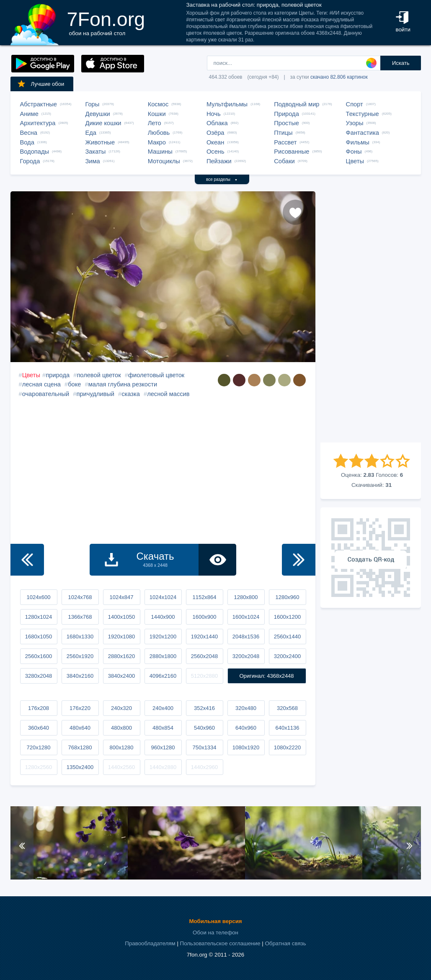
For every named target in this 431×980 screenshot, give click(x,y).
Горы (93, 104)
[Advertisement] (371, 317)
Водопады (35, 152)
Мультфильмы (227, 104)
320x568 (287, 708)
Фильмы (358, 142)
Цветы (355, 161)
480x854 (163, 728)
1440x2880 (163, 767)
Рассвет (285, 142)
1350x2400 (80, 767)
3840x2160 (80, 676)
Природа (286, 114)
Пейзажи (219, 161)
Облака (217, 123)
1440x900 (163, 617)
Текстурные (363, 114)
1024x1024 (163, 597)
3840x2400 (121, 676)
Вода (27, 142)
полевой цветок (99, 375)
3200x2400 (287, 656)
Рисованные (292, 152)
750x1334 (204, 747)
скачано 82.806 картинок (339, 77)
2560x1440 (287, 637)
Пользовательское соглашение (220, 943)
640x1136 (287, 728)
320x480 (246, 708)
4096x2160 (163, 676)
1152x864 (204, 597)
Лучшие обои (41, 84)
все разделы (222, 179)
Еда (91, 133)
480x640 (80, 728)
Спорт (355, 104)
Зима (93, 161)
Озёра (215, 133)
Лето (155, 123)
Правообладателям (150, 943)
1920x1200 (163, 637)
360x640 (39, 728)
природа (58, 375)
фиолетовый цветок (156, 375)
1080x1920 (246, 747)
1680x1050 (39, 637)
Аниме (29, 114)
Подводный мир (297, 104)
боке (74, 384)
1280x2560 (39, 767)
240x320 (121, 708)
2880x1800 (163, 656)
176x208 (39, 708)
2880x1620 (121, 656)
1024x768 (80, 597)
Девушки (98, 114)
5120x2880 (204, 676)
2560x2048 (204, 656)
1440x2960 (204, 767)
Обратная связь (285, 943)
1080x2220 (287, 747)
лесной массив (168, 394)
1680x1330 (80, 637)
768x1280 (80, 747)
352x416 (204, 708)
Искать (401, 63)
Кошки (157, 114)
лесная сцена (41, 384)
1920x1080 (121, 637)
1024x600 (38, 597)
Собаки (284, 161)
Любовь (159, 133)
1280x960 (287, 597)
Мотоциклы (164, 161)
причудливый (95, 394)
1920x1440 (204, 637)
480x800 (121, 728)
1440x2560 (121, 767)
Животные (100, 142)
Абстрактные (39, 104)
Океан (215, 142)
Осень (215, 152)
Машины (160, 152)
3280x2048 (39, 676)
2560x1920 (80, 656)
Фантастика (363, 133)
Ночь (214, 114)
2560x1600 (39, 656)
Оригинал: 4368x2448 (266, 676)
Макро (157, 142)
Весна (29, 133)
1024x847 (121, 597)
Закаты (96, 152)
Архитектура (38, 123)
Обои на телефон (215, 932)
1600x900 (204, 617)
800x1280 (121, 747)
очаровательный (46, 394)
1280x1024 (39, 617)
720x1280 (38, 747)
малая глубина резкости (123, 384)
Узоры (355, 123)
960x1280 (163, 747)
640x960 (246, 728)
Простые (286, 123)
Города (30, 161)
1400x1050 (121, 617)
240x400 (163, 708)
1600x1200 (287, 617)
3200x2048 (246, 656)
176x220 (80, 708)
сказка (131, 394)
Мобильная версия (215, 921)
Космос (158, 104)
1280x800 (246, 597)
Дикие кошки (103, 123)
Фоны (354, 152)
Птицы (283, 133)
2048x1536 (246, 637)
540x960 (204, 728)
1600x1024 (246, 617)
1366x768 (80, 617)
